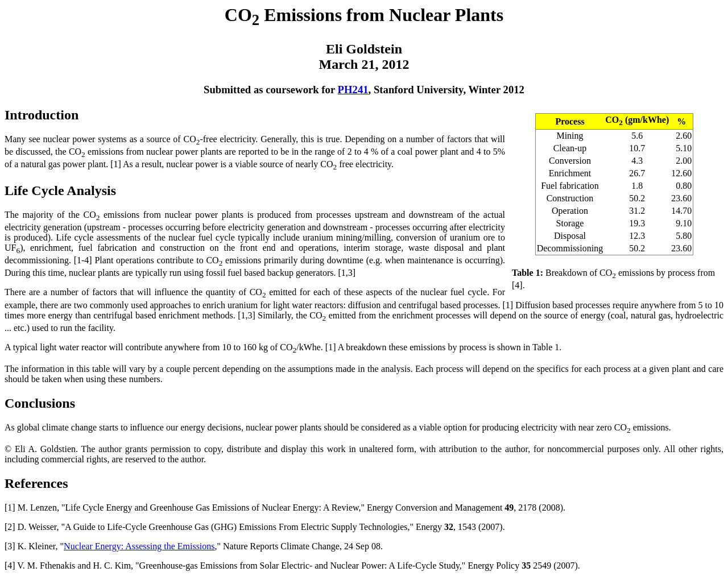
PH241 (353, 90)
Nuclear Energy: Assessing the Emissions (139, 546)
